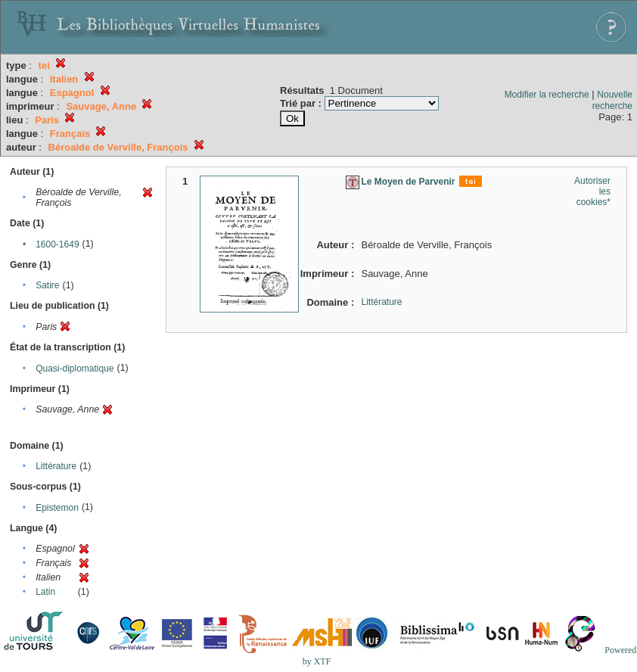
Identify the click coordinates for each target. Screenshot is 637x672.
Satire (47, 285)
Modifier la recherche (547, 95)
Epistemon (57, 508)
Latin (45, 592)
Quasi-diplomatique (75, 369)
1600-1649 (57, 244)
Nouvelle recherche (612, 100)
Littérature (56, 466)
